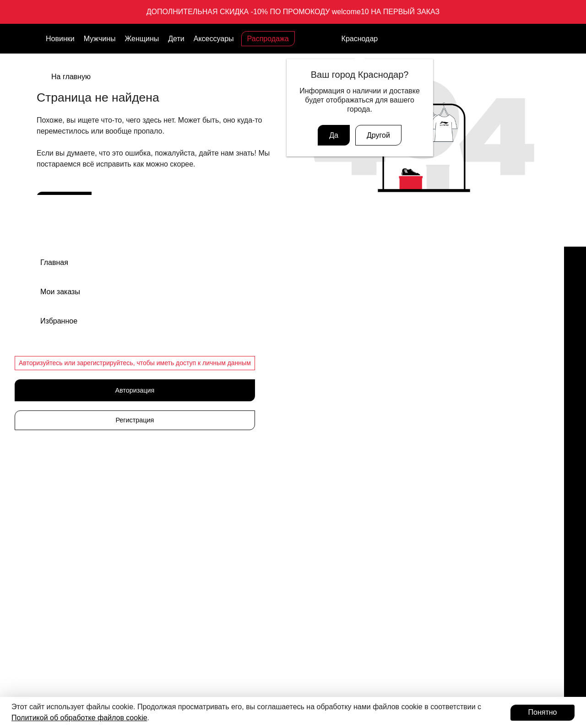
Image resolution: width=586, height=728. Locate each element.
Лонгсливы (315, 477)
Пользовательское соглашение (457, 445)
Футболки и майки (325, 445)
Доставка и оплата (439, 365)
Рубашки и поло (322, 493)
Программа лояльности (117, 598)
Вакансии (425, 333)
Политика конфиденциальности (458, 429)
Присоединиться (113, 623)
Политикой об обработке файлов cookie (79, 718)
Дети (176, 39)
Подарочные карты (109, 517)
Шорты (309, 461)
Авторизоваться (112, 648)
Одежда (310, 381)
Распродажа (268, 39)
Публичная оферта (439, 413)
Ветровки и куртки (325, 429)
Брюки (308, 413)
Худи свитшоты (321, 509)
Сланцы (310, 349)
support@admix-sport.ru (108, 365)
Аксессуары (214, 39)
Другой (378, 135)
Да (334, 135)
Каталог (201, 297)
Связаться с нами (100, 421)
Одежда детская (323, 397)
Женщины (142, 39)
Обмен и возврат (436, 349)
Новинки (60, 39)
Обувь (308, 317)
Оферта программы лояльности (459, 397)
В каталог (66, 202)
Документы (428, 381)
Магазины (426, 317)
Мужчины (100, 39)
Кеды (306, 365)
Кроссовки (314, 333)
